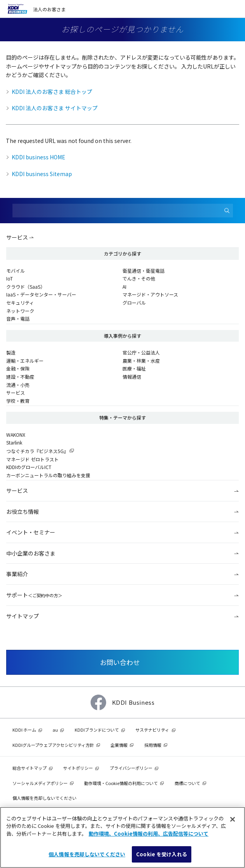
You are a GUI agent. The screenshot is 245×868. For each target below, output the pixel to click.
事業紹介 (17, 574)
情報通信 (132, 377)
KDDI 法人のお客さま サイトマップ (55, 108)
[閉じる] (233, 819)
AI (124, 287)
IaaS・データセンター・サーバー (41, 294)
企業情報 (119, 745)
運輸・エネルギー (25, 361)
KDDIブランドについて (97, 730)
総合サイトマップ (30, 768)
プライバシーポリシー (131, 768)
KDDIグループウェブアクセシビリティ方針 (53, 745)
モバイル (16, 271)
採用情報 (153, 745)
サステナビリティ (152, 730)
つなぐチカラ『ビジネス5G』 (37, 451)
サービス (17, 237)
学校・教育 (18, 401)
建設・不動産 (20, 377)
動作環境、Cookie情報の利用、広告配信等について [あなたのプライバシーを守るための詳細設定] (149, 834)
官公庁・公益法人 (141, 352)
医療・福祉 (134, 368)
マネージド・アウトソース (150, 294)
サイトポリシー (78, 768)
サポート (34, 595)
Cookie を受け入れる (162, 854)
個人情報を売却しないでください (45, 798)
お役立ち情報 (23, 512)
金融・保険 (18, 368)
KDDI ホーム (24, 730)
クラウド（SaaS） (26, 287)
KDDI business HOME (38, 157)
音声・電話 (18, 318)
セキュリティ (20, 303)
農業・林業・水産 (141, 361)
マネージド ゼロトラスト (32, 459)
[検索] (227, 211)
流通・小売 (18, 385)
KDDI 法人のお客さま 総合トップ (52, 92)
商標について (187, 783)
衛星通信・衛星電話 (143, 271)
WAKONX (16, 435)
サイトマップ (23, 616)
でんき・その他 (139, 278)
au (55, 730)
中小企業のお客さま (31, 553)
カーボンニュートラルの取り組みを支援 (48, 475)
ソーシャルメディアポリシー (40, 783)
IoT (10, 278)
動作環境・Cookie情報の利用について (121, 783)
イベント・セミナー (31, 532)
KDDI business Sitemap (42, 174)
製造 (11, 352)
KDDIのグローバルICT (29, 467)
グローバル (134, 303)
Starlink (14, 442)
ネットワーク (20, 311)
